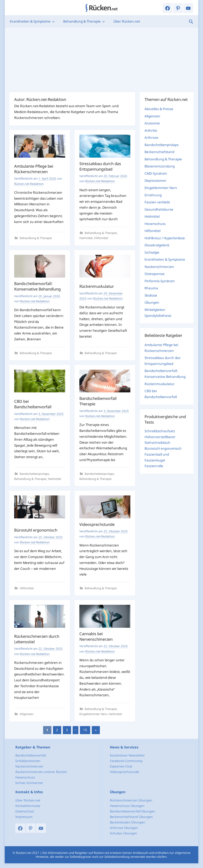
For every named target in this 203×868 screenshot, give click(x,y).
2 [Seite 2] (57, 730)
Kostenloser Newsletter (127, 755)
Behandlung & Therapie (84, 21)
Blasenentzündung (160, 166)
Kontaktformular (28, 806)
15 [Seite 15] (85, 730)
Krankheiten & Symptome (32, 21)
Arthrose (151, 138)
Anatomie (152, 123)
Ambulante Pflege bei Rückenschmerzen (34, 169)
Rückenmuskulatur (97, 286)
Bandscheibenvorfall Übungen (133, 811)
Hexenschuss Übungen (127, 806)
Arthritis (151, 130)
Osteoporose (155, 274)
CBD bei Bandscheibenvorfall (33, 404)
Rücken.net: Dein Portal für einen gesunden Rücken (102, 8)
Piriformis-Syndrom (160, 281)
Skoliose (151, 295)
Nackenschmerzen (159, 267)
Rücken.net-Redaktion (29, 184)
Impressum (24, 817)
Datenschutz (25, 811)
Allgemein (27, 714)
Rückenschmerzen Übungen (131, 800)
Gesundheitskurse (159, 209)
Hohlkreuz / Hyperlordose (165, 238)
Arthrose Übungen (124, 828)
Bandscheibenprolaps (34, 474)
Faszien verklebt (157, 202)
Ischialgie (152, 252)
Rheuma (151, 288)
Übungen (152, 302)
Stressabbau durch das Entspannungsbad (100, 166)
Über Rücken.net (127, 21)
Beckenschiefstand (159, 152)
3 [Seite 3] (67, 730)
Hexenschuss (155, 224)
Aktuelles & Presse (159, 109)
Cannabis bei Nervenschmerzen (96, 636)
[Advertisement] (101, 60)
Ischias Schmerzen (29, 783)
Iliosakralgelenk (157, 245)
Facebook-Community (126, 761)
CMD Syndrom (156, 173)
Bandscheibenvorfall (31, 755)
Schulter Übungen (123, 833)
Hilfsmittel (101, 238)
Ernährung (153, 195)
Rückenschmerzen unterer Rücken (41, 772)
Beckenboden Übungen (127, 822)
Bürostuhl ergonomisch (36, 530)
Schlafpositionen (28, 761)
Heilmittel (86, 238)
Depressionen (155, 180)
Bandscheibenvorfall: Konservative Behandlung (37, 286)
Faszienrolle (154, 466)
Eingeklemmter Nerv (93, 714)
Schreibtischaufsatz (160, 431)
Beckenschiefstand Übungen (131, 817)
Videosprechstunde (97, 524)
